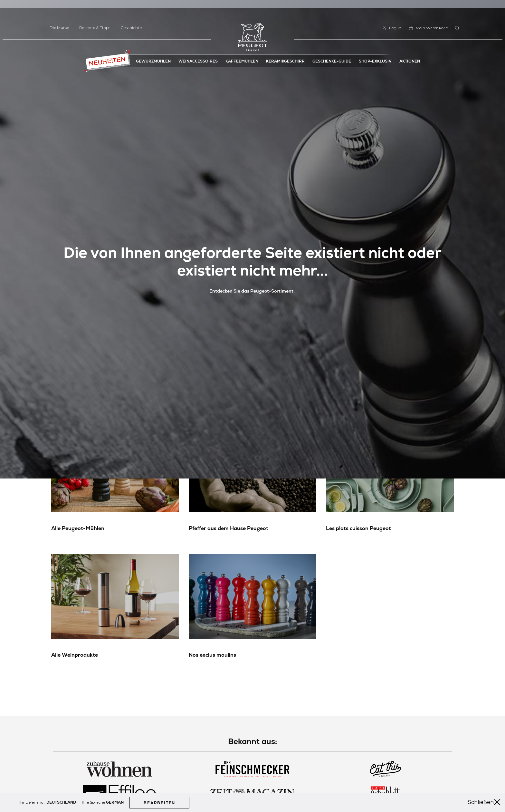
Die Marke (59, 28)
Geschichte (131, 28)
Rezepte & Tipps (95, 28)
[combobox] (458, 28)
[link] (392, 28)
